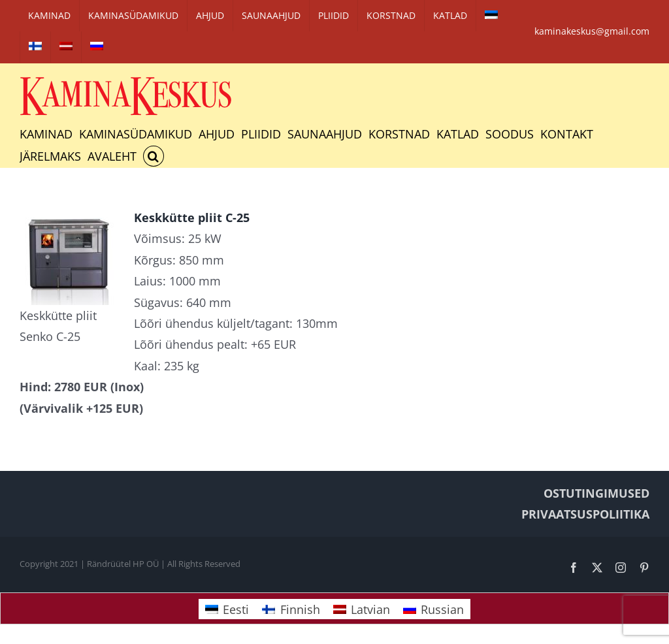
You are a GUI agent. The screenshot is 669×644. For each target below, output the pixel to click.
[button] (154, 156)
